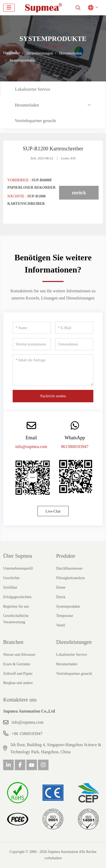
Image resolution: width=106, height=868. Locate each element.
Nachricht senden (53, 396)
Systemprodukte (68, 606)
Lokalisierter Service (33, 89)
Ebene (61, 587)
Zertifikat (10, 587)
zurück (79, 193)
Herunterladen (27, 105)
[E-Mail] (74, 328)
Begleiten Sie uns (16, 606)
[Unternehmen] (74, 344)
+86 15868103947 (27, 734)
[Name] (32, 328)
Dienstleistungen (74, 642)
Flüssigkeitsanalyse (71, 578)
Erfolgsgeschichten (17, 597)
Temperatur (65, 616)
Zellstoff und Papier (18, 674)
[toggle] (9, 8)
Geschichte (11, 578)
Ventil (61, 625)
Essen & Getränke (17, 664)
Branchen (13, 642)
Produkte (66, 556)
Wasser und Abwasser (19, 655)
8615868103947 (75, 447)
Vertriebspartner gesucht (35, 121)
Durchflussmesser (69, 568)
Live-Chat (53, 511)
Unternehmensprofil (18, 568)
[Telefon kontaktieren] (32, 344)
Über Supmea (18, 556)
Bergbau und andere (18, 683)
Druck (61, 597)
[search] (78, 8)
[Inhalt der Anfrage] (53, 370)
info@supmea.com (31, 447)
